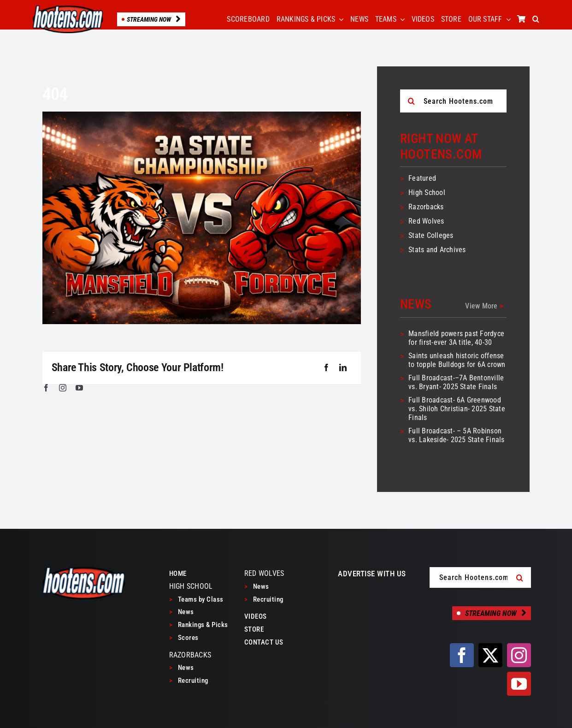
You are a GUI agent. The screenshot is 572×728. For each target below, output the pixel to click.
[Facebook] (326, 368)
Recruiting (189, 681)
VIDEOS (256, 616)
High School (427, 192)
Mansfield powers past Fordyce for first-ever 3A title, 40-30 (456, 338)
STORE (254, 629)
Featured (422, 178)
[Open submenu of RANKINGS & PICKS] (339, 19)
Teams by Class (196, 599)
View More (484, 306)
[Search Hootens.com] (453, 101)
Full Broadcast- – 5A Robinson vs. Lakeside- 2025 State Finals (456, 435)
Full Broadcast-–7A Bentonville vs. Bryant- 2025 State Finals (456, 382)
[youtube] (79, 388)
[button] (536, 19)
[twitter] (490, 655)
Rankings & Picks (199, 625)
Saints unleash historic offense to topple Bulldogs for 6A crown (457, 360)
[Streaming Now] (492, 613)
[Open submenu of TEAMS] (401, 19)
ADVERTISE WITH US (372, 574)
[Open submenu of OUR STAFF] (507, 19)
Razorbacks (426, 207)
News (182, 612)
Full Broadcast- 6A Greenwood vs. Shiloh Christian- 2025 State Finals (457, 409)
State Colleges (431, 235)
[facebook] (46, 388)
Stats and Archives (437, 250)
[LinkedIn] (343, 368)
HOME (178, 574)
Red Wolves (426, 221)
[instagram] (63, 388)
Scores (184, 638)
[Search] (412, 101)
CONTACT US (264, 642)
